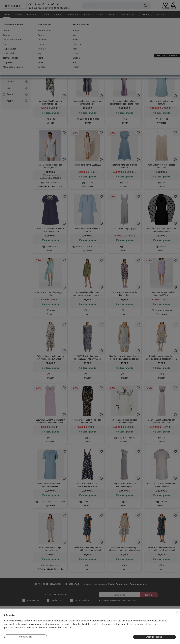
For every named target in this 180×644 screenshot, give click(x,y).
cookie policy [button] (34, 624)
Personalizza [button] (26, 637)
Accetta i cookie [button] (154, 637)
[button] (177, 612)
